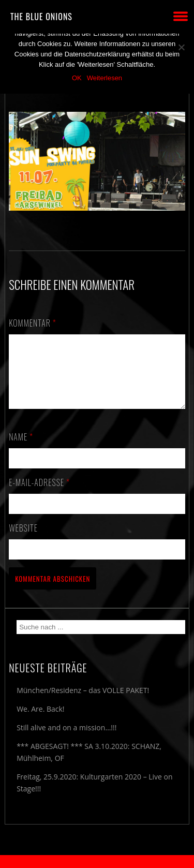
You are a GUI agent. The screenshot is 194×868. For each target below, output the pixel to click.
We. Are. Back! (40, 721)
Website (23, 540)
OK (77, 78)
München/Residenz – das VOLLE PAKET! (83, 703)
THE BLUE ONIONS (41, 17)
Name (21, 449)
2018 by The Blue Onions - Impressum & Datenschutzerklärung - (97, 862)
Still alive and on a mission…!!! (66, 740)
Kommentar (33, 323)
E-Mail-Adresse (39, 495)
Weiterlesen (105, 78)
